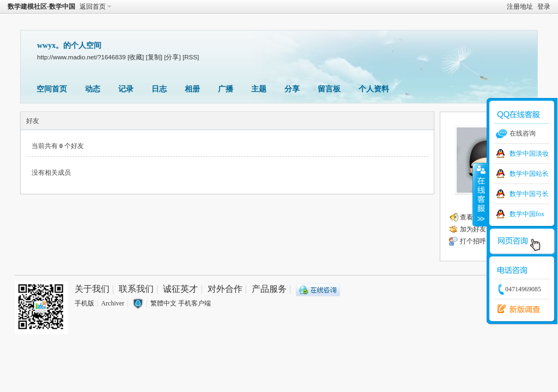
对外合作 (225, 289)
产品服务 (269, 289)
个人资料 (374, 89)
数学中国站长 (529, 174)
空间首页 (52, 89)
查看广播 (473, 217)
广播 (226, 89)
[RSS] (191, 57)
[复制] (154, 57)
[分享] (172, 57)
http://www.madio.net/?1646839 (81, 57)
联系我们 (136, 289)
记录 (126, 89)
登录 (544, 7)
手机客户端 (195, 303)
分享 (292, 89)
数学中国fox (527, 214)
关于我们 (92, 289)
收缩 (480, 194)
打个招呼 (473, 241)
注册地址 (520, 7)
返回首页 (93, 7)
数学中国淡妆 (529, 154)
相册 (192, 89)
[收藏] (136, 57)
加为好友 (473, 229)
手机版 (84, 303)
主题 (259, 89)
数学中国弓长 (529, 194)
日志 (159, 89)
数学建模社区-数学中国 (41, 7)
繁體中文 (163, 303)
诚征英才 (180, 289)
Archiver (113, 303)
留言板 (329, 89)
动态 (93, 89)
